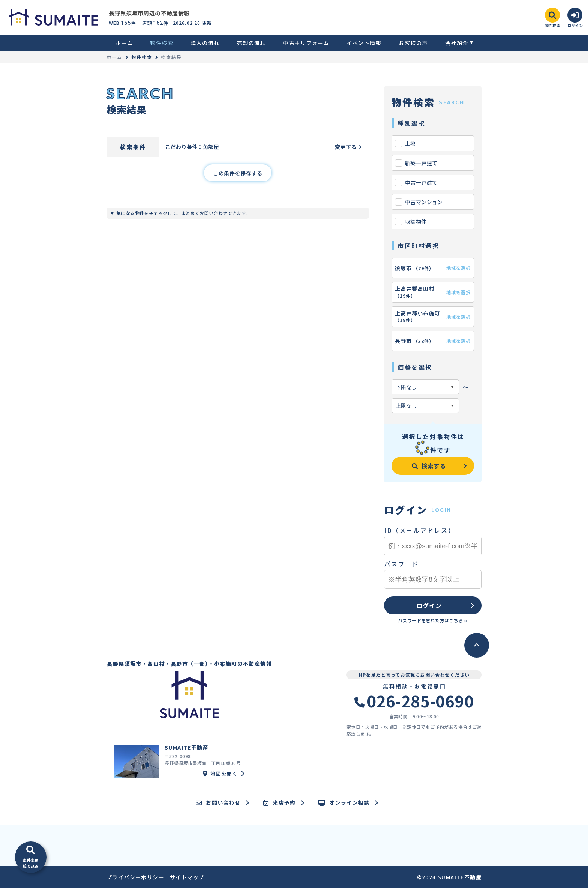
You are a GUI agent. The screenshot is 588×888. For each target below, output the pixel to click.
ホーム (124, 43)
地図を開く (220, 774)
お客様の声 (413, 43)
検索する (429, 466)
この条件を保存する (238, 173)
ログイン (429, 605)
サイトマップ (187, 877)
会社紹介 (457, 43)
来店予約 (280, 803)
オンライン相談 (344, 803)
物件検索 (162, 43)
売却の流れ (251, 43)
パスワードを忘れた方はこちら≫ (433, 620)
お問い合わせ (218, 803)
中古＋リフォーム (306, 43)
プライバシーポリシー (135, 877)
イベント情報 (364, 43)
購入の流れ (205, 43)
